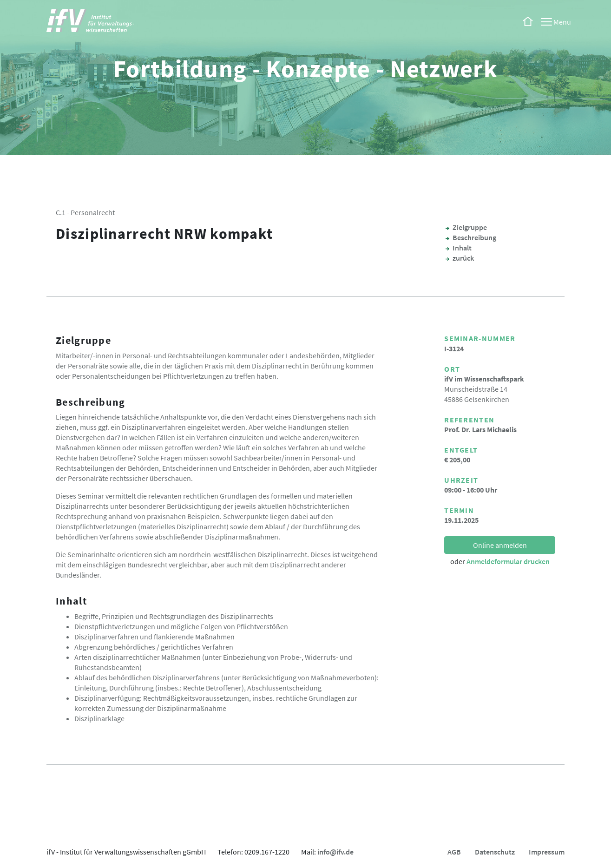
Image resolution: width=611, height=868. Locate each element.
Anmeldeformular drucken (508, 561)
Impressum (547, 852)
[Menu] (556, 22)
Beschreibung (474, 237)
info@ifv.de (335, 852)
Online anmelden (500, 545)
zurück (463, 258)
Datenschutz (495, 852)
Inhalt (462, 248)
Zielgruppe (470, 227)
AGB (454, 852)
